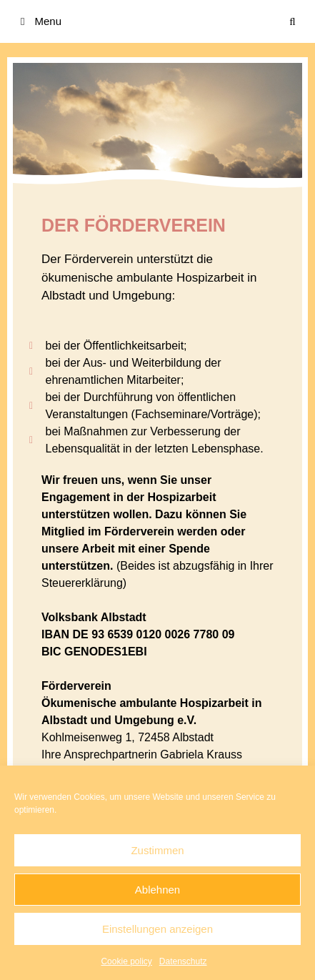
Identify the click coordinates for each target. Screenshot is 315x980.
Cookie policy (126, 961)
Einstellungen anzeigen (157, 929)
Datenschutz (183, 961)
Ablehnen (157, 890)
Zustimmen (157, 850)
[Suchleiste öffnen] (292, 21)
